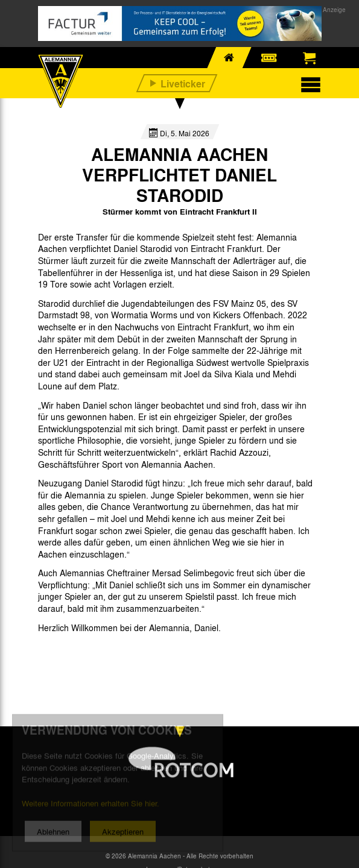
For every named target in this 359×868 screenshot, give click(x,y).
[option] (69, 655)
